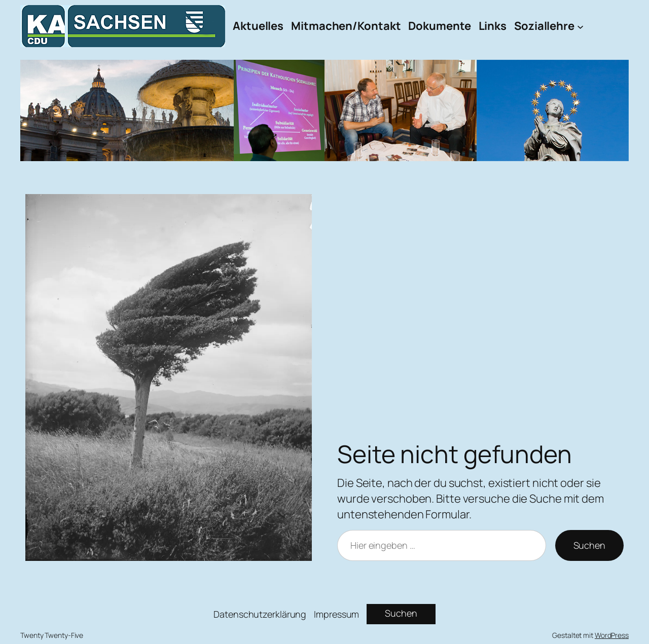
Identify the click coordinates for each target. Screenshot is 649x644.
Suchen (589, 545)
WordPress (612, 635)
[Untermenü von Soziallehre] (580, 26)
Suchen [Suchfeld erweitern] (401, 613)
